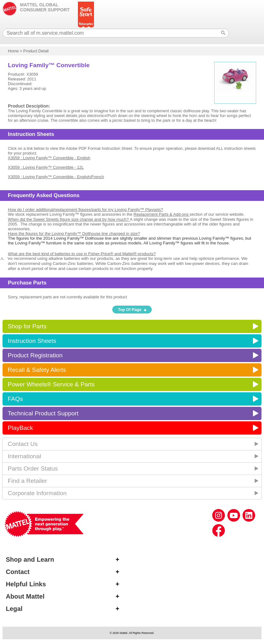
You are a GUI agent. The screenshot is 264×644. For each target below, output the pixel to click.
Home (13, 51)
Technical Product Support (43, 413)
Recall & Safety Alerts (37, 370)
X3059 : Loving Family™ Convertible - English (49, 158)
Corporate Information (37, 493)
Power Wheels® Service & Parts (51, 384)
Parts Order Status (33, 468)
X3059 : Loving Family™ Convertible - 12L (46, 167)
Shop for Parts (27, 326)
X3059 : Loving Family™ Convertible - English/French (56, 177)
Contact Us (23, 444)
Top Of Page (130, 310)
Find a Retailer (28, 481)
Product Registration (35, 355)
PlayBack (21, 428)
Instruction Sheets (32, 341)
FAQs (15, 399)
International (25, 456)
